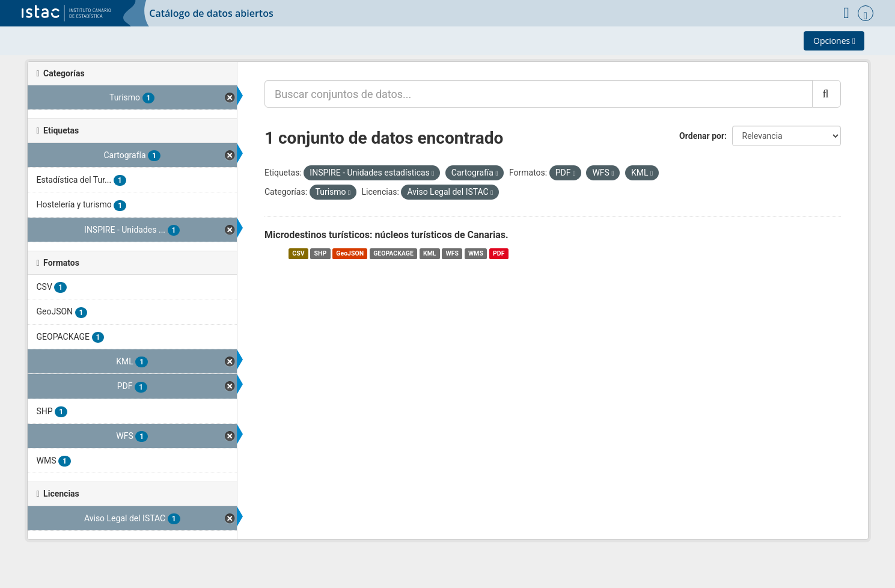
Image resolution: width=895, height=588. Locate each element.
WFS (452, 253)
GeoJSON (350, 253)
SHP (321, 253)
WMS (476, 253)
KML (430, 253)
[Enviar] (826, 94)
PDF (499, 253)
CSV (298, 253)
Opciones (834, 41)
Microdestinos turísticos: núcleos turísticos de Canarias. (386, 235)
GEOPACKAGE (393, 253)
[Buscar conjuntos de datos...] (539, 94)
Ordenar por (702, 136)
